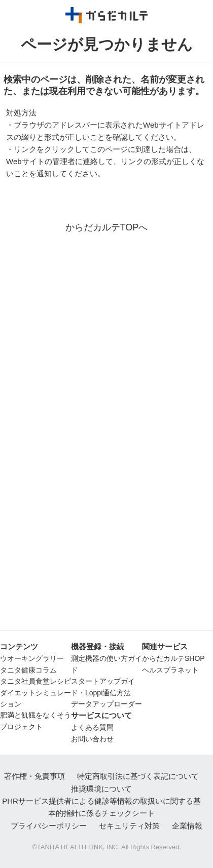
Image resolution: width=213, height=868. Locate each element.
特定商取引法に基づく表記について (138, 776)
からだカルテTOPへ (107, 227)
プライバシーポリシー (49, 826)
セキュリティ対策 (129, 826)
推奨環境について (101, 789)
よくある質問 (92, 727)
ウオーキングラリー (32, 658)
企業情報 (187, 826)
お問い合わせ (92, 739)
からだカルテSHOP (173, 658)
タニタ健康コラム (28, 670)
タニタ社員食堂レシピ (35, 681)
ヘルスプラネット (170, 670)
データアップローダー (106, 704)
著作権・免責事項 (34, 776)
